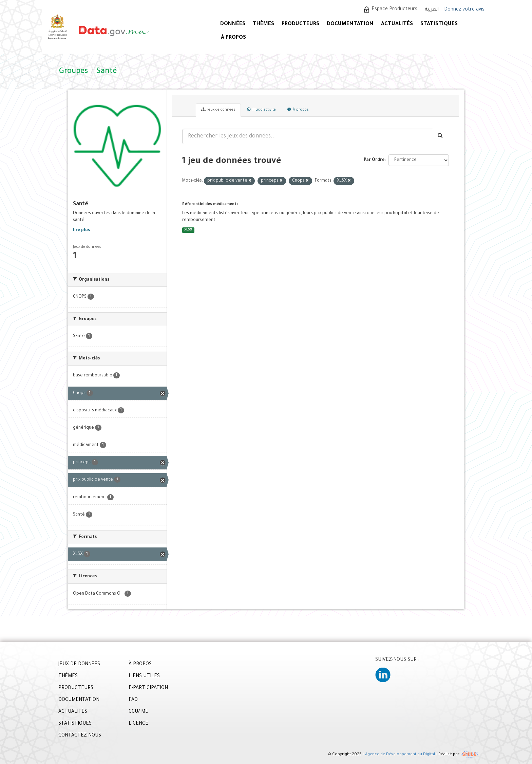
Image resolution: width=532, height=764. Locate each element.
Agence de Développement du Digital (400, 755)
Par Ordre (374, 160)
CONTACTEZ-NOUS (80, 736)
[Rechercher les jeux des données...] (307, 136)
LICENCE (138, 724)
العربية (432, 10)
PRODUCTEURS (300, 24)
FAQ (133, 700)
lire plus (81, 230)
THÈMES (68, 676)
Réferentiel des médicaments (210, 204)
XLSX (188, 230)
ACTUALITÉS (397, 24)
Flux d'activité (261, 110)
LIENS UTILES (144, 676)
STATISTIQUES (439, 24)
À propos (298, 110)
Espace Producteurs (394, 10)
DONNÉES (233, 24)
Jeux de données (218, 110)
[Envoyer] (441, 136)
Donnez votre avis (464, 10)
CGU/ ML (138, 712)
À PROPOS (233, 38)
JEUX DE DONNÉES (79, 665)
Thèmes (263, 24)
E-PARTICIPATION (148, 688)
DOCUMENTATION (350, 24)
